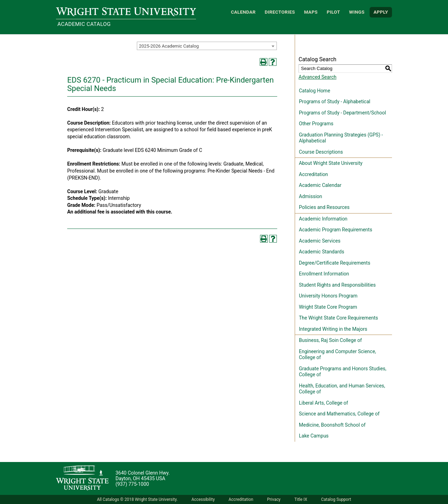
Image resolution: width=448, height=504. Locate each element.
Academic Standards (321, 252)
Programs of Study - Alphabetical (335, 101)
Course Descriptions (321, 152)
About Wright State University (331, 163)
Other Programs (316, 124)
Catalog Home (314, 91)
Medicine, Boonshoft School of (332, 425)
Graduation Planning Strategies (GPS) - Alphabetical (341, 138)
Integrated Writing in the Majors (333, 329)
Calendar (243, 12)
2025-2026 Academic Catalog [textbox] (169, 46)
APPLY (381, 12)
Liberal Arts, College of (323, 403)
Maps (311, 12)
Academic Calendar (320, 185)
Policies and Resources (324, 207)
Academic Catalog (84, 24)
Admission (310, 196)
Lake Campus (314, 436)
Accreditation (313, 174)
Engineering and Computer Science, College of (337, 355)
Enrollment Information (324, 274)
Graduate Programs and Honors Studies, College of (343, 372)
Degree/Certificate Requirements (335, 263)
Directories (280, 12)
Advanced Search (317, 77)
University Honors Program (328, 296)
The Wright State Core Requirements (338, 318)
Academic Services (320, 241)
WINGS (357, 12)
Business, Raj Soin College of (330, 340)
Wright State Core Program (328, 307)
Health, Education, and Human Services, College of (342, 389)
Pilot (333, 12)
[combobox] (207, 46)
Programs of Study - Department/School (342, 113)
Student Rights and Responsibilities (337, 285)
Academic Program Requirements (335, 230)
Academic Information (323, 219)
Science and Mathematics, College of (339, 414)
